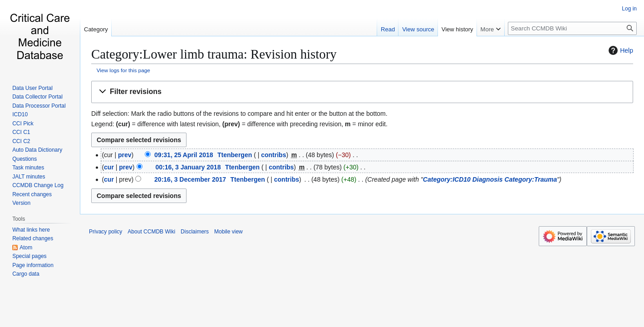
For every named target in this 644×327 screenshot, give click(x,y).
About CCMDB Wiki (151, 232)
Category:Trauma (531, 179)
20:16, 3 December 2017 (190, 179)
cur (109, 167)
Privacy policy (106, 232)
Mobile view (229, 232)
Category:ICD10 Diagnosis (463, 179)
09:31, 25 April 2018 (184, 155)
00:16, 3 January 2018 (188, 167)
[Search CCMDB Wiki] (572, 28)
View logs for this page (123, 70)
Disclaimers (195, 232)
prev (125, 155)
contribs (273, 155)
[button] (362, 92)
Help (620, 50)
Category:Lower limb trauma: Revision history (214, 54)
